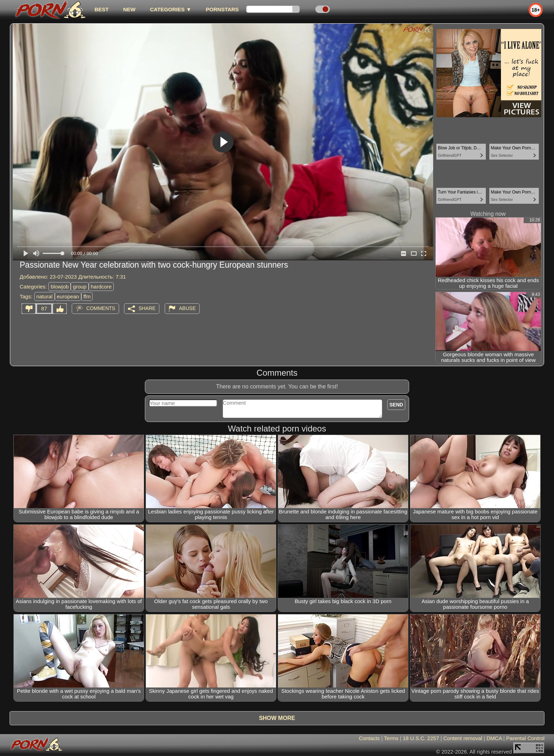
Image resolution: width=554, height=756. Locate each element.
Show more (277, 718)
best (101, 9)
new (129, 9)
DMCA (494, 738)
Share (147, 308)
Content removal (463, 738)
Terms (391, 738)
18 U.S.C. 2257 (421, 738)
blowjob (60, 287)
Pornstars (222, 9)
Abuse (187, 308)
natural (45, 296)
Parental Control (525, 738)
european (68, 296)
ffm (87, 296)
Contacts (369, 738)
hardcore (101, 287)
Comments (101, 308)
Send (396, 405)
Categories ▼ (170, 9)
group (79, 287)
